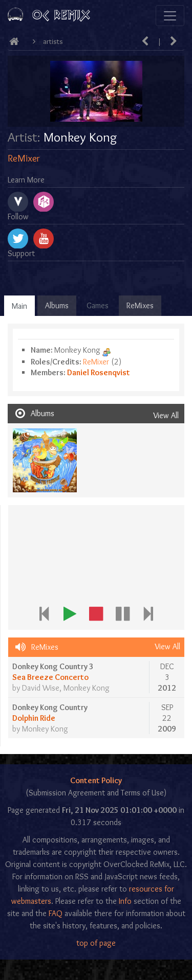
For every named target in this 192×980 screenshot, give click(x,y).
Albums (57, 305)
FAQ (56, 913)
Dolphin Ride (34, 718)
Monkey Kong (87, 688)
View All (166, 415)
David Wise (41, 688)
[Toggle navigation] (170, 16)
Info (125, 901)
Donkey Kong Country (50, 707)
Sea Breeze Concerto (50, 677)
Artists (53, 41)
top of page (96, 943)
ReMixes (140, 305)
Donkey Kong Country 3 (53, 666)
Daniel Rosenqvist (99, 372)
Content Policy (96, 780)
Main (19, 306)
